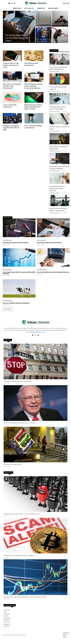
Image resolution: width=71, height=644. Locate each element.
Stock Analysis (29, 8)
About (64, 636)
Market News (17, 8)
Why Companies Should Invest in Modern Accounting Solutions (33, 86)
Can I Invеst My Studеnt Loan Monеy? (33, 127)
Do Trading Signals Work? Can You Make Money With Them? (17, 38)
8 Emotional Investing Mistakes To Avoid (58, 24)
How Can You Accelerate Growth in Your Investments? (12, 86)
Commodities (41, 8)
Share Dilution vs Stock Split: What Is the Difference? (58, 68)
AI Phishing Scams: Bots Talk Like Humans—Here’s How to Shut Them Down (22, 514)
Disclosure (65, 634)
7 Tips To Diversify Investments (10, 106)
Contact (65, 637)
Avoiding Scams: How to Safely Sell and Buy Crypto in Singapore (19, 555)
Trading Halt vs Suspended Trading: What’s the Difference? (18, 381)
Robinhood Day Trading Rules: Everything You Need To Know (33, 107)
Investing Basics (53, 8)
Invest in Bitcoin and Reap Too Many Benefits (59, 148)
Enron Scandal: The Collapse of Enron (13, 464)
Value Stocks (6, 626)
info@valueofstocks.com (38, 332)
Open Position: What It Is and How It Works (49, 243)
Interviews (6, 616)
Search (68, 3)
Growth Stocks (7, 614)
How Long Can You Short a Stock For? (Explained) (58, 108)
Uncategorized (7, 624)
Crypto (5, 612)
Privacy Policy (66, 633)
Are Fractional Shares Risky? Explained (58, 88)
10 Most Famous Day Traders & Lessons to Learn (11, 65)
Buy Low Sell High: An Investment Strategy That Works (53, 272)
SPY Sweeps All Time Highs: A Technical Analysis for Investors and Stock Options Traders (25, 597)
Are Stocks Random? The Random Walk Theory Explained (57, 188)
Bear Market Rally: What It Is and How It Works (60, 40)
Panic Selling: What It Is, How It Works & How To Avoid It (43, 40)
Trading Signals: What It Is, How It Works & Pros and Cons (43, 23)
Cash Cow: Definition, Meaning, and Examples (16, 303)
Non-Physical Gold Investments (31, 64)
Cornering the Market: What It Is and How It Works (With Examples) (19, 273)
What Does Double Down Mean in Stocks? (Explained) (59, 168)
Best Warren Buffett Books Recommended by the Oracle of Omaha (19, 423)
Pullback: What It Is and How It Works (59, 128)
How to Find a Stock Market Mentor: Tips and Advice (58, 209)
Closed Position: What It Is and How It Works (16, 243)
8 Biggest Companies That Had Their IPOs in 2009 (11, 128)
